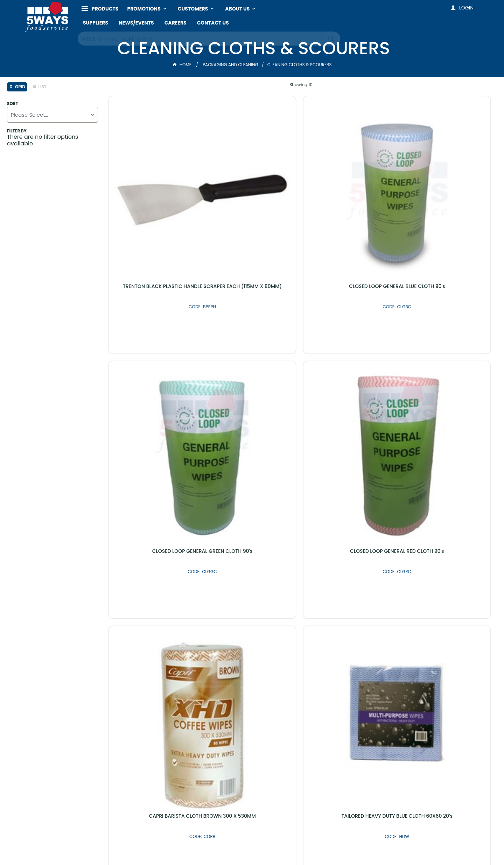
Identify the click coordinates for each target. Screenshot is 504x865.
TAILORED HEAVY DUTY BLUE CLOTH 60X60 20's (252, 361)
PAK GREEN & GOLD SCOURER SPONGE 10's (252, 529)
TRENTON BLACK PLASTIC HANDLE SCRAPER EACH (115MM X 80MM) (154, 192)
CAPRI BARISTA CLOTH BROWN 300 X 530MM (154, 361)
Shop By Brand (290, 684)
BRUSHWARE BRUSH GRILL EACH (350, 358)
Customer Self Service (222, 845)
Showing (301, 85)
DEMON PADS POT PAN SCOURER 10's (448, 361)
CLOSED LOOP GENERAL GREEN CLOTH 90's (350, 192)
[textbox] (202, 39)
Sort (13, 104)
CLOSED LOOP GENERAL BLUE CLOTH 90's (252, 192)
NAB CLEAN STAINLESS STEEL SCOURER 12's (154, 529)
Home (183, 65)
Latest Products (214, 684)
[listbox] (52, 115)
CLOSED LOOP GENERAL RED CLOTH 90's (448, 192)
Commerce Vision (276, 845)
